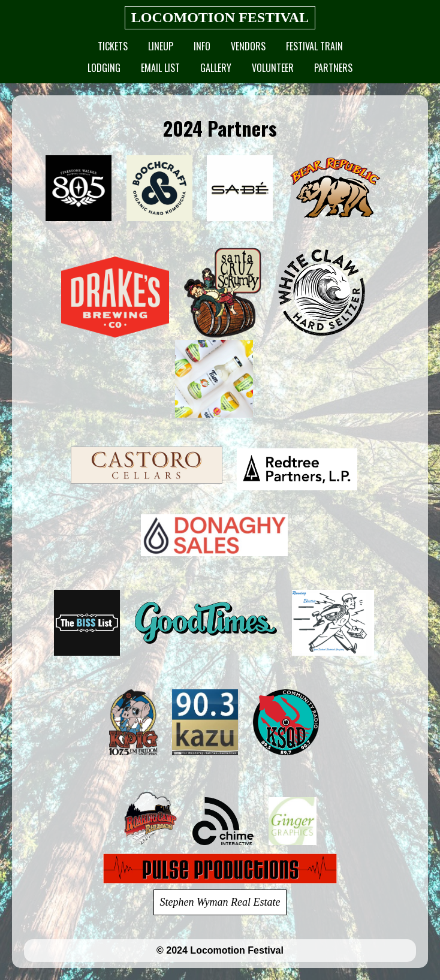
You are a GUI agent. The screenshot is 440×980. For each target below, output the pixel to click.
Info (202, 46)
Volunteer (273, 68)
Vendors (248, 46)
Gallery (216, 68)
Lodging (104, 68)
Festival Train (314, 46)
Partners (333, 68)
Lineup (161, 46)
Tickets (113, 46)
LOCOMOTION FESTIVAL (220, 17)
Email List (160, 68)
